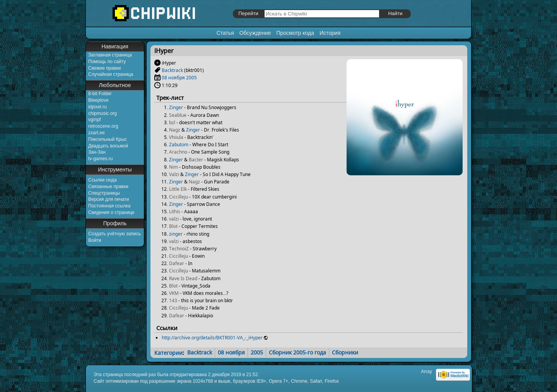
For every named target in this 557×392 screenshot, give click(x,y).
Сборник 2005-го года (297, 352)
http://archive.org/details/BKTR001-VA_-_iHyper (212, 338)
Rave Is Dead (183, 278)
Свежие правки (104, 68)
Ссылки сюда (103, 180)
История (330, 33)
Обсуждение (255, 33)
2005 (191, 78)
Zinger (176, 107)
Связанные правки (108, 187)
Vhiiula (176, 137)
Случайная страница (111, 74)
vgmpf (95, 120)
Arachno (178, 152)
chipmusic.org (103, 113)
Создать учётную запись (114, 234)
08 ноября (173, 78)
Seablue (178, 115)
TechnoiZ (179, 249)
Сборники (345, 352)
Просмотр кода (295, 33)
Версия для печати (108, 199)
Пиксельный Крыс (108, 139)
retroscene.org (103, 126)
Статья (225, 33)
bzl (172, 122)
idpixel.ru (97, 107)
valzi (174, 219)
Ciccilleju (179, 197)
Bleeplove (98, 100)
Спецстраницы (104, 193)
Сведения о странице (111, 212)
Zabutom (179, 145)
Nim (173, 167)
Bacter (196, 160)
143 (173, 300)
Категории (168, 352)
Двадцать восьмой (108, 146)
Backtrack (172, 70)
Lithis (175, 211)
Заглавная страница (110, 55)
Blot (173, 226)
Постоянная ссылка (109, 206)
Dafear (177, 263)
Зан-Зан (97, 152)
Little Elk (178, 189)
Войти (95, 240)
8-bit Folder (100, 94)
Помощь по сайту (107, 62)
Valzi (174, 174)
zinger (176, 234)
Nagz (175, 130)
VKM (174, 293)
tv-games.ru (100, 159)
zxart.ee (97, 133)
